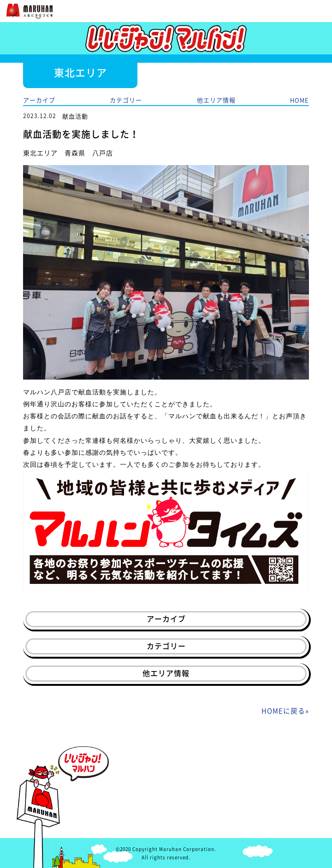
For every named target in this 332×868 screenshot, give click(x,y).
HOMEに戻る (283, 711)
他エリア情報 (216, 100)
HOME (299, 100)
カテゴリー (126, 100)
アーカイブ (39, 100)
